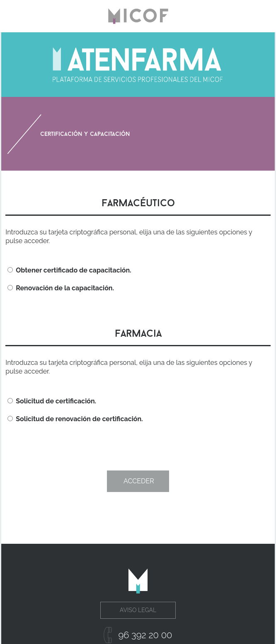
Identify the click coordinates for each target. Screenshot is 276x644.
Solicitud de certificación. (52, 401)
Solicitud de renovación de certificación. (75, 419)
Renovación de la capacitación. (61, 288)
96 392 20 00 (145, 635)
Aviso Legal (138, 610)
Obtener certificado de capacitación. (69, 270)
